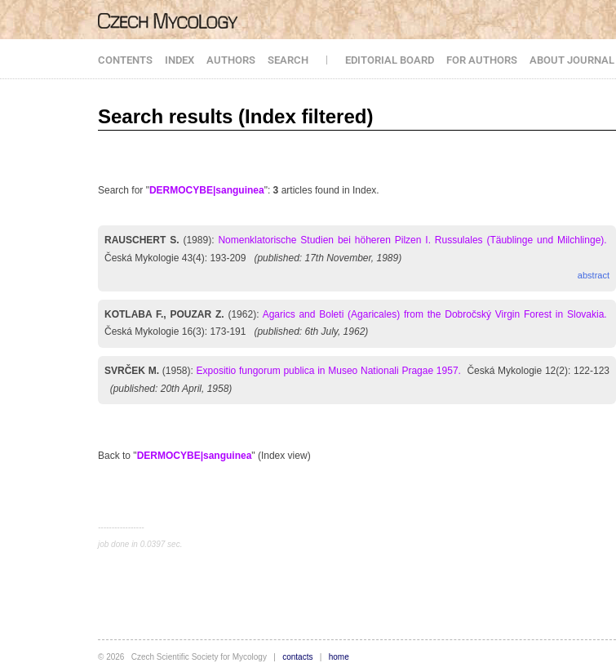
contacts (297, 657)
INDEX (179, 60)
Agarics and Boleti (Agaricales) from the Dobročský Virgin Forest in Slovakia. (435, 314)
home (339, 657)
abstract (594, 275)
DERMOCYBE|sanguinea (207, 190)
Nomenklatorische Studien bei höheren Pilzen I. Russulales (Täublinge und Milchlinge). (412, 240)
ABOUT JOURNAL (572, 60)
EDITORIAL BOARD (390, 60)
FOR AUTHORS (482, 60)
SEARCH (288, 60)
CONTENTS (125, 60)
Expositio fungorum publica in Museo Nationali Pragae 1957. (329, 371)
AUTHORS (231, 60)
